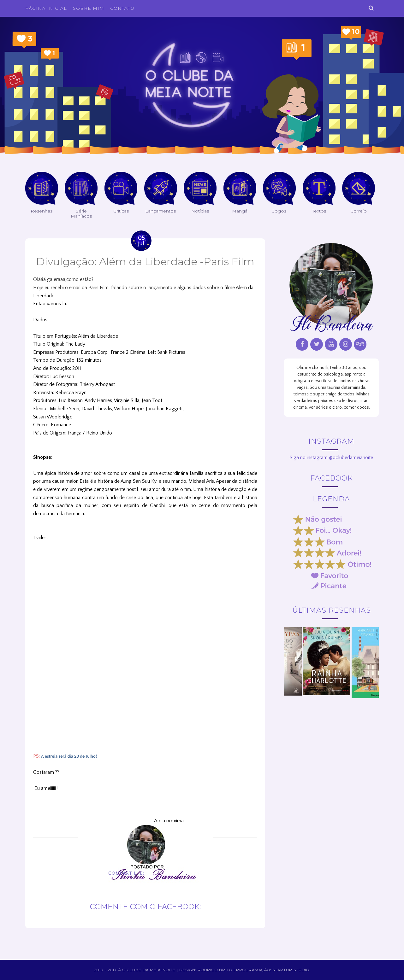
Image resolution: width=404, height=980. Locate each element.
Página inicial (46, 8)
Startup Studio (291, 970)
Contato (122, 8)
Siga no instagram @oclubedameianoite (331, 458)
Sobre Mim (89, 8)
